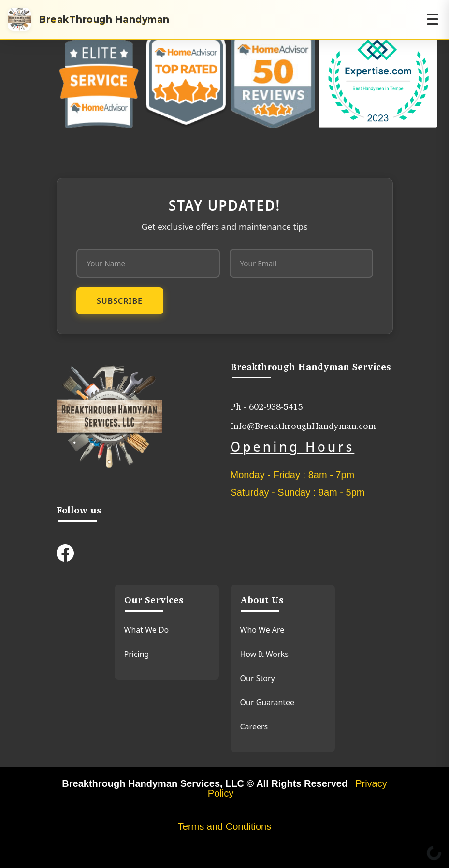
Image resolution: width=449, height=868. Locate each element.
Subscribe (120, 301)
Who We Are (262, 630)
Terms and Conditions (224, 826)
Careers (254, 726)
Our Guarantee (268, 702)
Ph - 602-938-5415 (267, 406)
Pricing (137, 654)
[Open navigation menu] (433, 19)
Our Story (258, 678)
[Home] (89, 19)
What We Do (147, 630)
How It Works (264, 654)
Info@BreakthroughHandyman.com (303, 426)
